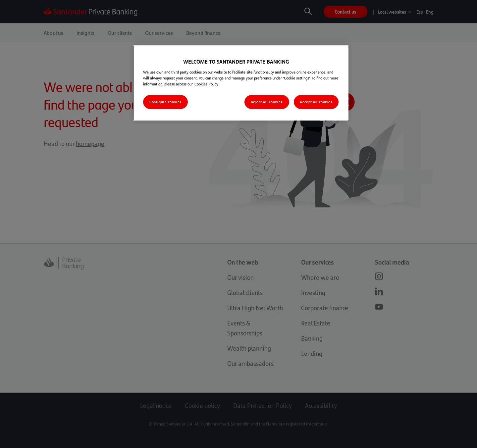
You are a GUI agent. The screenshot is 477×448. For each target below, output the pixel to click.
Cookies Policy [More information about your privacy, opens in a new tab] (206, 84)
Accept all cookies (316, 102)
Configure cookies (165, 102)
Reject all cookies (267, 102)
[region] (241, 82)
